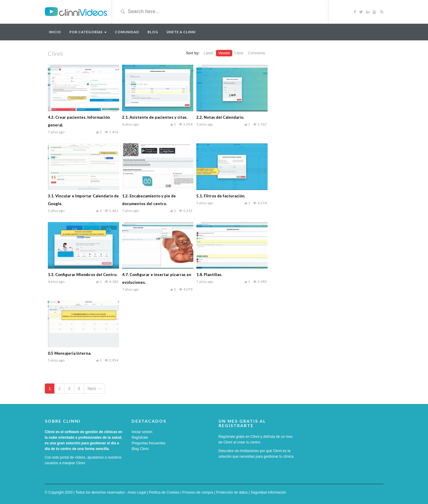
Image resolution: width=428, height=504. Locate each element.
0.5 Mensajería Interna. (70, 353)
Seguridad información (269, 492)
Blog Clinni (140, 449)
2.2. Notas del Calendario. (220, 117)
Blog (153, 32)
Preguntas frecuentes (149, 443)
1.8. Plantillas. (209, 275)
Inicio (55, 32)
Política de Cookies (164, 492)
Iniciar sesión (142, 432)
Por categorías (88, 32)
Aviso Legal (137, 492)
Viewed (224, 53)
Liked (239, 53)
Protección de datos (232, 492)
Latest (209, 53)
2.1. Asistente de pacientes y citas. (155, 117)
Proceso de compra (198, 492)
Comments (256, 53)
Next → (95, 389)
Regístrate (140, 438)
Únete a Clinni (181, 32)
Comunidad (127, 32)
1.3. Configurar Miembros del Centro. (83, 275)
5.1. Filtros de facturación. (221, 196)
